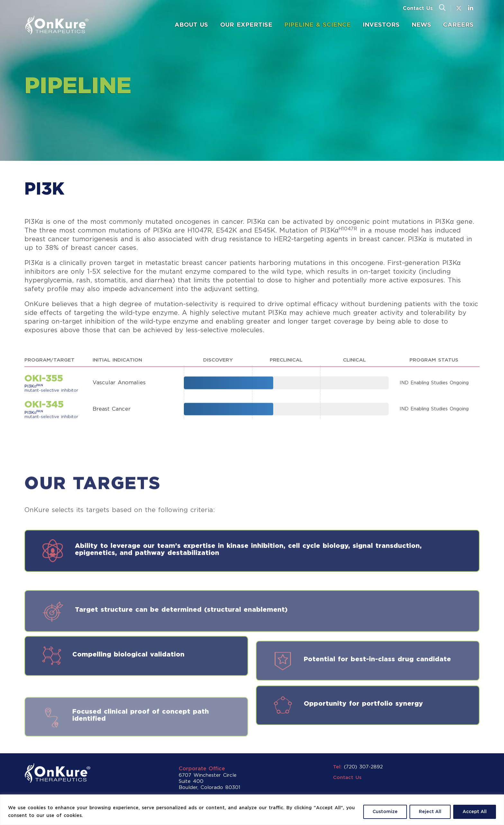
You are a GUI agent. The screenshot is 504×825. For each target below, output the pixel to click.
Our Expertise (246, 25)
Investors (384, 25)
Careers (458, 25)
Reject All (430, 812)
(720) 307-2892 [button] (363, 767)
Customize (385, 812)
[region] (252, 810)
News (424, 25)
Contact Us (418, 9)
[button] (442, 8)
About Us (191, 25)
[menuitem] (191, 25)
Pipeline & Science (317, 25)
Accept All (475, 812)
